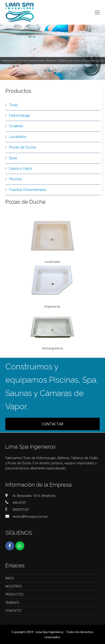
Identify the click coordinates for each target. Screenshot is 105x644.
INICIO (10, 578)
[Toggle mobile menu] (97, 12)
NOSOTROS (14, 586)
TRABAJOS (12, 603)
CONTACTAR (52, 424)
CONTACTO (13, 611)
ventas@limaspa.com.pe (30, 516)
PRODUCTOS (14, 594)
